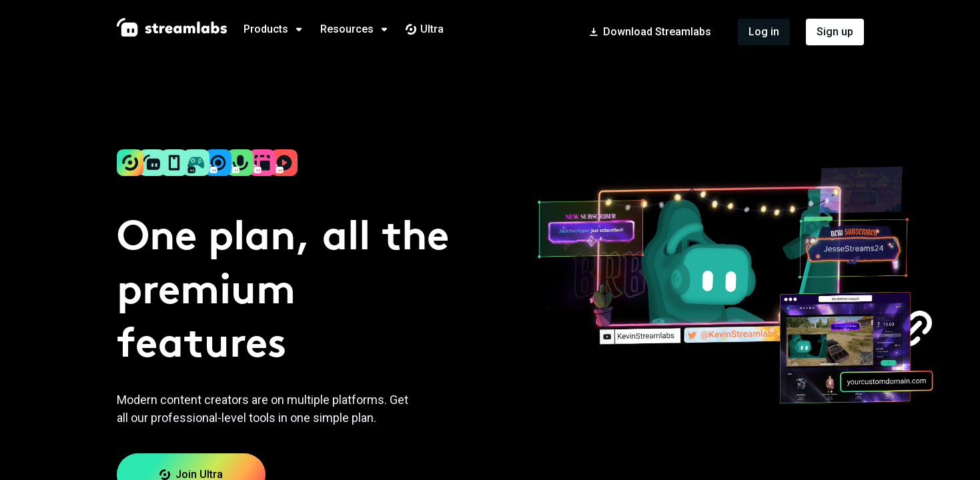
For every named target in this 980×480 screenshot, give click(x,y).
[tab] (282, 29)
